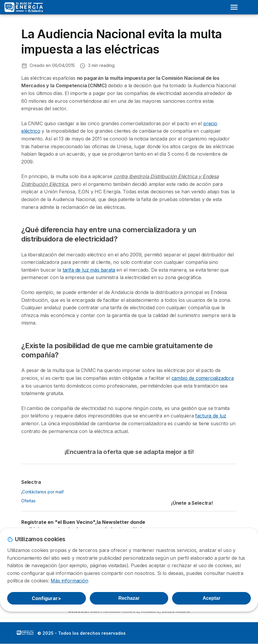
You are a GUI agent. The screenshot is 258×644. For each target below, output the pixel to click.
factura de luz (211, 416)
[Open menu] (234, 7)
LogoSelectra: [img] (25, 633)
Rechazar (129, 598)
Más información (69, 581)
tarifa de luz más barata (89, 270)
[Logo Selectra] (24, 7)
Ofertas (28, 501)
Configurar (46, 598)
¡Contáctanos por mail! (43, 492)
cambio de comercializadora (203, 378)
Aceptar (212, 598)
